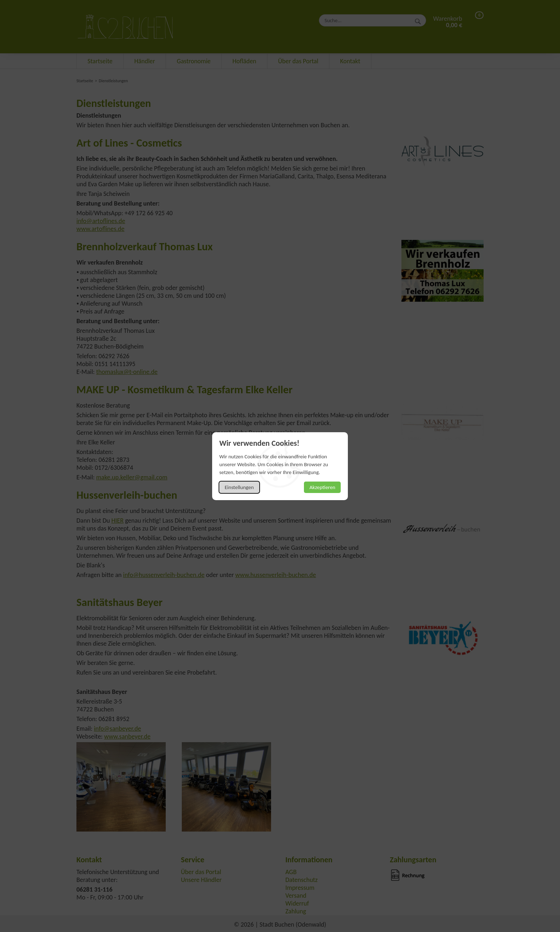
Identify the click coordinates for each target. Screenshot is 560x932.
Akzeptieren (322, 487)
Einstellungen (239, 487)
